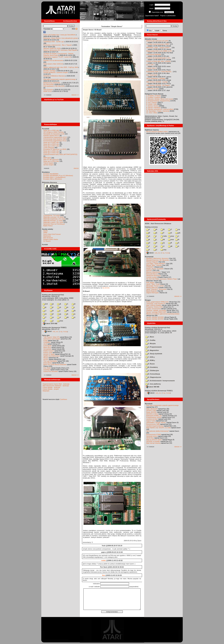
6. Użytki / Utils (151, 104)
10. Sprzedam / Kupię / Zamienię (158, 111)
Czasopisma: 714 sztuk (52, 215)
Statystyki (46, 391)
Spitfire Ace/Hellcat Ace (52, 356)
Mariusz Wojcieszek (153, 272)
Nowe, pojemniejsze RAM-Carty (157, 302)
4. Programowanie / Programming (158, 101)
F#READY (150, 267)
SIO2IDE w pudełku (153, 441)
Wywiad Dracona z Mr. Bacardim (158, 260)
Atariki (45, 231)
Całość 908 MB (153, 387)
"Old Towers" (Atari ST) (51, 337)
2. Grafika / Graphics (153, 97)
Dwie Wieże (48, 363)
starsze (76, 168)
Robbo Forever (49, 351)
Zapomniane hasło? (152, 16)
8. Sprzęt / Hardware (153, 108)
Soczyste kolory (152, 436)
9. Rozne (150, 364)
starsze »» (75, 95)
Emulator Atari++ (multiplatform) (54, 177)
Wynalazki (149, 404)
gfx (178, 233)
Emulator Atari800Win (51, 174)
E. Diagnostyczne (153, 377)
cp (178, 229)
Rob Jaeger (150, 282)
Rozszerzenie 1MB (153, 424)
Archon (46, 359)
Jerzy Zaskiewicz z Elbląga (156, 78)
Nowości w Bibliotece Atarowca (54, 76)
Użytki (157, 31)
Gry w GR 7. (151, 65)
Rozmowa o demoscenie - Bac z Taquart (57, 45)
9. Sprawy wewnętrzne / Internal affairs (160, 109)
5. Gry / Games (152, 102)
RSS (75, 29)
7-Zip (61, 331)
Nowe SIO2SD (151, 412)
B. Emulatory (152, 367)
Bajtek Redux (48, 226)
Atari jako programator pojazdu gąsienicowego (60, 79)
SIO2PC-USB (151, 410)
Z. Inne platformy (153, 384)
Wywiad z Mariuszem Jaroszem (157, 258)
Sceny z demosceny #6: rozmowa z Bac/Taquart (60, 50)
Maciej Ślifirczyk (152, 288)
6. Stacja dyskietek (154, 354)
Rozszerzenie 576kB (153, 434)
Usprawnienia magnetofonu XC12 (55, 137)
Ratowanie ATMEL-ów (154, 416)
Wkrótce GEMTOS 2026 (52, 48)
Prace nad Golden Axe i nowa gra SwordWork (59, 35)
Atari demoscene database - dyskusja (56, 386)
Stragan (148, 300)
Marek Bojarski (151, 291)
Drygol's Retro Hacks (51, 239)
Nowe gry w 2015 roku (51, 153)
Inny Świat (47, 368)
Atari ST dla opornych (51, 160)
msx (171, 240)
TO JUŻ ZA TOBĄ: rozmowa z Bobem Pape (161, 279)
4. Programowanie (154, 347)
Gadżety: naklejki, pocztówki (156, 310)
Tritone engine (48, 163)
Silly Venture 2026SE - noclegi (157, 82)
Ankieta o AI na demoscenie (53, 60)
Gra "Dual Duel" (152, 75)
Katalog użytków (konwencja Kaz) (157, 327)
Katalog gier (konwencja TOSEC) (54, 327)
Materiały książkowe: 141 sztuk (54, 219)
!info (164, 236)
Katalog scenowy (151, 227)
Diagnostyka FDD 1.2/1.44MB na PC (159, 51)
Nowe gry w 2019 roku (51, 144)
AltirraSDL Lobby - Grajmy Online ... (159, 48)
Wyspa (46, 358)
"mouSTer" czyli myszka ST (156, 304)
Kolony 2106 (48, 352)
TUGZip (65, 331)
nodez (104, 560)
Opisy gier (46, 335)
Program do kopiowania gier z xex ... (159, 58)
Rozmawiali (149, 257)
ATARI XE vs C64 (152, 89)
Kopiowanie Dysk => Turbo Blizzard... (159, 72)
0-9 (45, 304)
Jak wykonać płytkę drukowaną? (158, 431)
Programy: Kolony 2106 (154, 307)
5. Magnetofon (152, 350)
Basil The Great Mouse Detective (55, 364)
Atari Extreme (48, 90)
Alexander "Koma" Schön (155, 286)
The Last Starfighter (50, 361)
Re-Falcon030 (48, 84)
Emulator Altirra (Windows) (53, 179)
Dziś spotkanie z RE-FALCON (54, 86)
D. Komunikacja (153, 374)
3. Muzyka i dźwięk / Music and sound (159, 99)
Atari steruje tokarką (153, 443)
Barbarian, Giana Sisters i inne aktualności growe (61, 38)
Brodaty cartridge (49, 71)
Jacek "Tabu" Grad (153, 284)
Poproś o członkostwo (168, 16)
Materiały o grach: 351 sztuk (53, 222)
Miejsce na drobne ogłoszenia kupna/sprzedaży (163, 314)
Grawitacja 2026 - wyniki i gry (54, 42)
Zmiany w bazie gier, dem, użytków (158, 61)
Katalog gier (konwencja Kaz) (53, 295)
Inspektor (47, 370)
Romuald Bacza (152, 274)
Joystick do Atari (152, 419)
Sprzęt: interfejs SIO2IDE (155, 317)
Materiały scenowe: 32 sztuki (53, 217)
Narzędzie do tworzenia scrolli (54, 134)
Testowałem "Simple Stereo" (156, 422)
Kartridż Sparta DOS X (51, 136)
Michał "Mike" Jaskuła (154, 265)
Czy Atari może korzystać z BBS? (158, 44)
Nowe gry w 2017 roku (51, 146)
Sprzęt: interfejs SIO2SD (155, 319)
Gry (150, 31)
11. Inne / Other (152, 113)
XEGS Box (150, 438)
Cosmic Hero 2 (151, 68)
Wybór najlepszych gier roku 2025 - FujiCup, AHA (61, 67)
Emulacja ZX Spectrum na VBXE (55, 149)
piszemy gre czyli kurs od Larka (157, 41)
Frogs (45, 340)
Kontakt (45, 245)
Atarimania (47, 236)
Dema (165, 31)
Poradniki (46, 129)
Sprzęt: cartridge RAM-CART (156, 312)
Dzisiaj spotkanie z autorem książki (56, 72)
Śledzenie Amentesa (153, 276)
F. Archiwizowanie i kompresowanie (160, 381)
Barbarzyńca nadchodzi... (52, 83)
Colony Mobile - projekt (51, 389)
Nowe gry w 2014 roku (51, 161)
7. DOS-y (150, 357)
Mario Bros (47, 347)
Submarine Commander (52, 339)
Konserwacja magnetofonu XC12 (55, 141)
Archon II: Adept (49, 354)
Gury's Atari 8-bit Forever (52, 234)
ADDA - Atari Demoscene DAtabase (158, 224)
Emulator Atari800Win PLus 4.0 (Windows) (58, 176)
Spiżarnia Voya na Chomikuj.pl (54, 224)
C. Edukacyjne (152, 370)
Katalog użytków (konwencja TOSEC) (159, 391)
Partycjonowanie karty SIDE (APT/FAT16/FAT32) (60, 154)
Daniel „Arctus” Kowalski (155, 269)
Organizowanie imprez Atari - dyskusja (56, 384)
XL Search (47, 241)
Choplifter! (47, 342)
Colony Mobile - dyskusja (51, 387)
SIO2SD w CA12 (152, 414)
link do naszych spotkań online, (157, 132)
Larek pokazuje (49, 148)
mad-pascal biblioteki (154, 54)
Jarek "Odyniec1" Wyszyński (156, 289)
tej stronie (106, 288)
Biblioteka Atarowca (49, 182)
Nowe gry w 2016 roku (51, 151)
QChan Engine (49, 165)
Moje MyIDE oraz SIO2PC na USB (158, 428)
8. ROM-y (150, 360)
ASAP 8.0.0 (47, 91)
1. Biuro (150, 337)
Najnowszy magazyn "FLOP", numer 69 (57, 57)
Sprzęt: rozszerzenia (153, 309)
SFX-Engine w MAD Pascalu (53, 132)
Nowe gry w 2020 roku (51, 142)
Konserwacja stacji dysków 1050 (55, 139)
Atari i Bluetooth (152, 409)
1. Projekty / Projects (153, 96)
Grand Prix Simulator (51, 371)
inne (60, 321)
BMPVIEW (47, 158)
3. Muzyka (151, 343)
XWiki (45, 233)
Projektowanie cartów (154, 417)
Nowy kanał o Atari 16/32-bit (53, 64)
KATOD (149, 270)
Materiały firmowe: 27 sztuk (53, 221)
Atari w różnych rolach (154, 440)
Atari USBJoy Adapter (154, 305)
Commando (47, 346)
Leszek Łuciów (151, 277)
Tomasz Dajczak (152, 262)
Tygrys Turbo (151, 421)
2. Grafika (150, 340)
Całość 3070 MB (50, 323)
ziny (163, 250)
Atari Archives (48, 238)
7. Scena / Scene (152, 106)
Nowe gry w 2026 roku (51, 130)
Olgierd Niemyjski (152, 293)
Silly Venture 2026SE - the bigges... (159, 85)
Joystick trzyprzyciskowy (155, 426)
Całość (48, 331)
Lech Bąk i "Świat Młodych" (156, 264)
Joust (45, 344)
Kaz (104, 575)
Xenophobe (47, 349)
